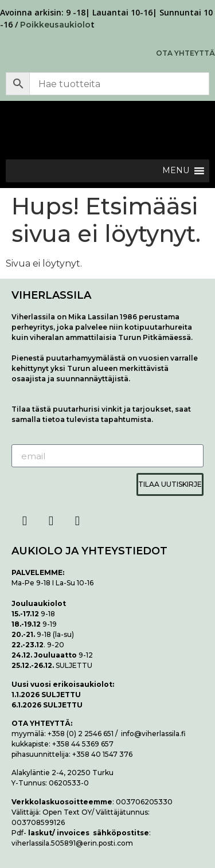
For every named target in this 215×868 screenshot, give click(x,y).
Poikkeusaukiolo (55, 25)
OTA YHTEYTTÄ (185, 53)
